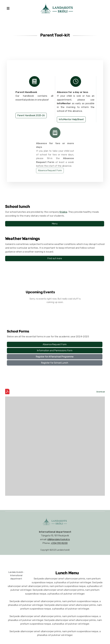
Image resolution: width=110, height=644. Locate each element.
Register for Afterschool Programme (55, 357)
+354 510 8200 (59, 543)
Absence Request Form (50, 171)
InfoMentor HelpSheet (71, 119)
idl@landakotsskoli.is (59, 539)
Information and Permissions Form (55, 351)
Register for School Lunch (55, 363)
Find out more (55, 258)
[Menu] (8, 9)
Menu (55, 224)
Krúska (63, 212)
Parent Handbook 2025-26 (31, 115)
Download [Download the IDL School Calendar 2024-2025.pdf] (101, 392)
